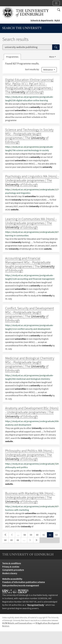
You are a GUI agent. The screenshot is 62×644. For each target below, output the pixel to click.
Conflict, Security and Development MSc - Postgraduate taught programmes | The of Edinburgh (30, 314)
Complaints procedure (13, 570)
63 (57, 535)
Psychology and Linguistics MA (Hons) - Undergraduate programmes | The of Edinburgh (32, 180)
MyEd (57, 20)
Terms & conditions (12, 563)
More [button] (52, 57)
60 (38, 535)
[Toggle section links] (56, 3)
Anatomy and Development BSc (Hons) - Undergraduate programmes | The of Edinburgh (32, 412)
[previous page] (12, 535)
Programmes (12, 57)
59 (32, 535)
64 (6, 540)
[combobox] (27, 47)
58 (26, 535)
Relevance (48, 70)
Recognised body (36, 605)
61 (45, 535)
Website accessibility (12, 579)
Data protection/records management (21, 585)
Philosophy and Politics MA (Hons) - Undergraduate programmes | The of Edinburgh (30, 455)
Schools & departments (42, 20)
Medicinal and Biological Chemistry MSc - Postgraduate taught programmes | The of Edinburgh (30, 364)
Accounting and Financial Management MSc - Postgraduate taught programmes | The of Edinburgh (30, 264)
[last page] (36, 540)
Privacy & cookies (11, 567)
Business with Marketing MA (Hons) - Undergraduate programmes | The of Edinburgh (30, 497)
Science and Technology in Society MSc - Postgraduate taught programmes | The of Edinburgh (29, 136)
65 (12, 540)
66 (19, 540)
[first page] (5, 535)
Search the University (22, 28)
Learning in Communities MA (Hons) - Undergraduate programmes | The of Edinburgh (31, 223)
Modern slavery (10, 573)
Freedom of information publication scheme (24, 582)
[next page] (30, 540)
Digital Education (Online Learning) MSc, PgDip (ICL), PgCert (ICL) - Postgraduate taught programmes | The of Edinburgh (29, 86)
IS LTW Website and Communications (17, 623)
